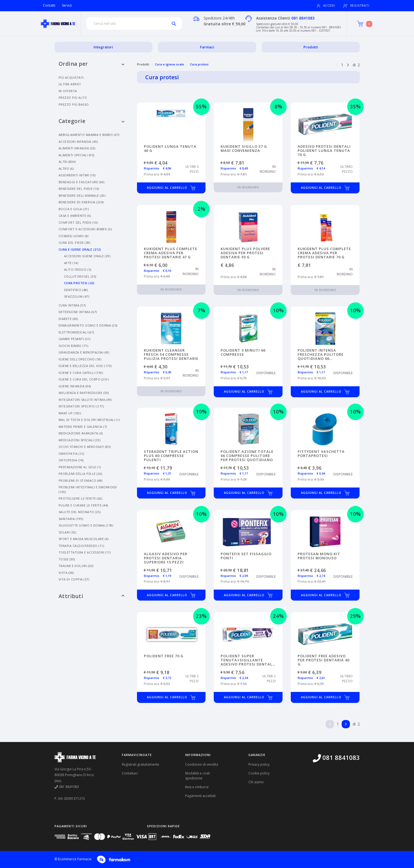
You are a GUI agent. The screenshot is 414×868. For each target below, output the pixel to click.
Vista (66, 573)
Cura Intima (72, 305)
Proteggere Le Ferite (81, 498)
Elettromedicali (76, 332)
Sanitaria (71, 519)
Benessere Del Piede (79, 189)
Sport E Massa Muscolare (84, 539)
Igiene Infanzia (75, 386)
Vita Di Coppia (74, 579)
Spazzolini (77, 296)
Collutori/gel (80, 276)
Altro (66, 169)
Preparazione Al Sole (80, 467)
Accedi (326, 6)
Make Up (70, 413)
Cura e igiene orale (169, 64)
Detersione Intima (78, 312)
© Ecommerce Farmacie (73, 859)
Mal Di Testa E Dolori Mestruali (89, 420)
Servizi (67, 5)
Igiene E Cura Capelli (81, 373)
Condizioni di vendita (202, 764)
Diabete (68, 319)
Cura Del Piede (75, 243)
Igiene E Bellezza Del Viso (85, 366)
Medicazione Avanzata (81, 433)
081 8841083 (303, 18)
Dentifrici (76, 290)
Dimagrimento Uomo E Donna (88, 325)
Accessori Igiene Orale (87, 256)
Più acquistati (71, 77)
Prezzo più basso (74, 104)
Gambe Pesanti (75, 339)
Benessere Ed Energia (81, 202)
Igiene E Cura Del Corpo (84, 379)
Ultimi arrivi (70, 84)
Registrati (356, 6)
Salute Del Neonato (80, 512)
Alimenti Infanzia (77, 148)
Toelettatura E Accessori (85, 552)
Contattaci (130, 773)
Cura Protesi (79, 283)
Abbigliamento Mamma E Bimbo (89, 135)
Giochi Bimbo (73, 346)
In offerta (68, 91)
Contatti (49, 5)
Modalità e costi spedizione (198, 776)
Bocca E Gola (74, 209)
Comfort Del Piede (78, 222)
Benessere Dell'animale (82, 195)
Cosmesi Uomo (74, 236)
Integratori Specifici (81, 406)
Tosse (67, 559)
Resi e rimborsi (197, 787)
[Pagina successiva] (348, 65)
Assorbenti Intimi (77, 175)
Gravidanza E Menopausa (84, 352)
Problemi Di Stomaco (81, 480)
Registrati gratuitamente (141, 764)
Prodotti (311, 47)
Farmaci (207, 47)
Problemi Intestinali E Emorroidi (88, 489)
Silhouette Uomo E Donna (86, 525)
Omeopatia (71, 454)
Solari (68, 532)
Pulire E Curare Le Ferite (83, 505)
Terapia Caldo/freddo (81, 546)
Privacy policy (259, 764)
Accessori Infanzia (78, 142)
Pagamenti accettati (200, 796)
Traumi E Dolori (76, 566)
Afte (71, 263)
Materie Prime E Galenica (83, 427)
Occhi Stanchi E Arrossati (85, 447)
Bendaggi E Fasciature (82, 182)
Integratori (103, 47)
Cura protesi (199, 64)
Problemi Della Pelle (80, 474)
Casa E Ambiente (75, 216)
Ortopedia (71, 460)
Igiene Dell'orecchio (80, 359)
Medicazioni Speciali (80, 440)
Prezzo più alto (73, 98)
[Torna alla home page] (58, 24)
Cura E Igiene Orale (80, 249)
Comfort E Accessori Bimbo (85, 229)
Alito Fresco (78, 269)
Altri (67, 162)
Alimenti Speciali (76, 155)
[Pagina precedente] (336, 65)
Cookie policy (259, 773)
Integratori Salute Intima (85, 400)
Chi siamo (256, 782)
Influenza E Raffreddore (84, 393)
